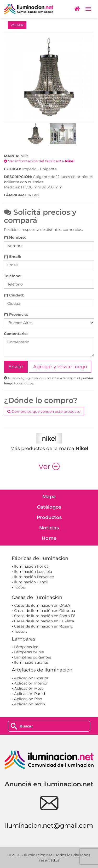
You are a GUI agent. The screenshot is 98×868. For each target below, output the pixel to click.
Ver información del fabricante (39, 161)
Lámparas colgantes (33, 657)
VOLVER (17, 25)
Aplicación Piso (28, 699)
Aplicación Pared (30, 694)
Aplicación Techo (30, 704)
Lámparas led (26, 647)
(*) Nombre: (15, 237)
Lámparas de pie (29, 652)
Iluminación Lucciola (33, 572)
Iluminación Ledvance (34, 577)
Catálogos (49, 507)
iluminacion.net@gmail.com (49, 825)
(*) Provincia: (16, 314)
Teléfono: (13, 276)
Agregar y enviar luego (60, 367)
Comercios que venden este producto (44, 411)
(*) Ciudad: (14, 295)
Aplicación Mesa (29, 688)
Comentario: (16, 334)
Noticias (49, 528)
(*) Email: (12, 257)
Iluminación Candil (31, 582)
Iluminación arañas (31, 662)
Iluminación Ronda (31, 566)
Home (49, 538)
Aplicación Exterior (31, 678)
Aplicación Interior (31, 683)
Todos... (21, 587)
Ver (49, 466)
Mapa (49, 497)
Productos (49, 517)
